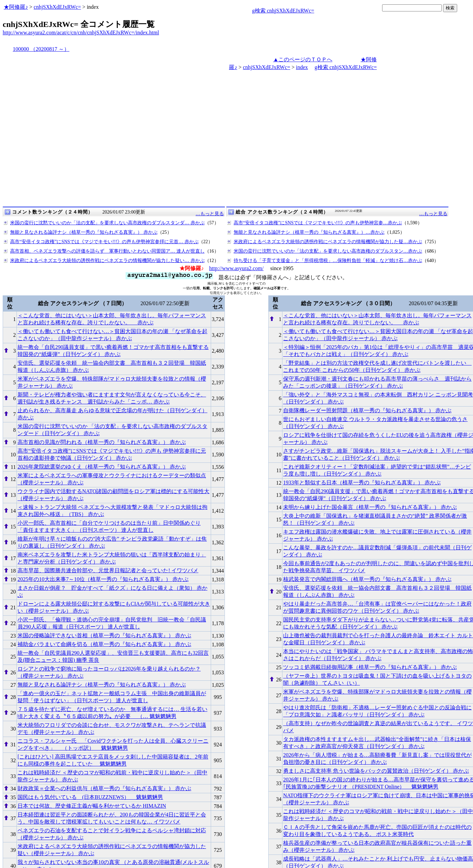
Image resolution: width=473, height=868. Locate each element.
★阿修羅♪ (16, 7)
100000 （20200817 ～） (41, 49)
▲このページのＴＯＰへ (303, 59)
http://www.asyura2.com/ (236, 268)
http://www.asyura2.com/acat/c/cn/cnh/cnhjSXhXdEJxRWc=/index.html (81, 33)
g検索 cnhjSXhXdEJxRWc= (283, 11)
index (302, 67)
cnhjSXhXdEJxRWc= (57, 7)
